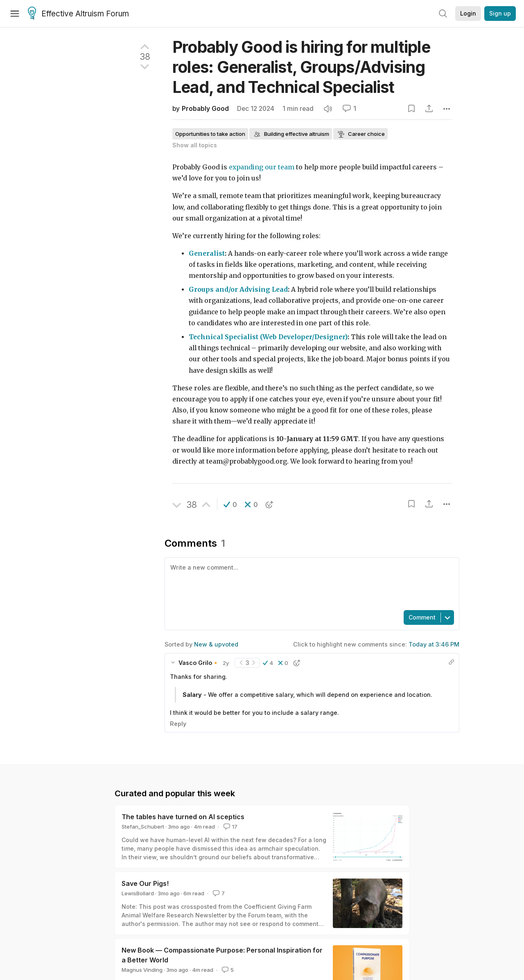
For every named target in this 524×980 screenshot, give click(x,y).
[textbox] (310, 583)
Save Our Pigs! (145, 883)
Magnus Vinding (142, 970)
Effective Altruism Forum (78, 14)
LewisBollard (138, 893)
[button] (230, 505)
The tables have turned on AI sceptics (183, 817)
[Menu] (15, 14)
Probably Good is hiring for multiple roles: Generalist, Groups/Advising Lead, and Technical (301, 67)
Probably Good (205, 109)
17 (230, 827)
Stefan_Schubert (143, 827)
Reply (178, 724)
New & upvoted (216, 644)
